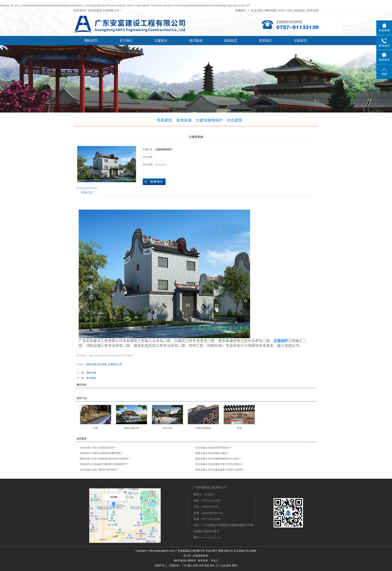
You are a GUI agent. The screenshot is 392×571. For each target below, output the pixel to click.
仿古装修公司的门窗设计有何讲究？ (99, 470)
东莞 (195, 565)
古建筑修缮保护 (209, 120)
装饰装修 (184, 120)
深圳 (201, 565)
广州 (184, 565)
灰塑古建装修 (203, 428)
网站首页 (91, 41)
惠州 (235, 565)
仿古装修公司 (241, 551)
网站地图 (271, 10)
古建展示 (161, 41)
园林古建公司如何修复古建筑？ (213, 453)
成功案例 (196, 41)
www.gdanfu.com (211, 537)
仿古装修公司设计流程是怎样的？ (98, 448)
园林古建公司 (226, 551)
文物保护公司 (115, 364)
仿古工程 (167, 428)
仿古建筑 (235, 120)
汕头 (223, 565)
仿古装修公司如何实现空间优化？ (214, 448)
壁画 (239, 428)
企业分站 (257, 10)
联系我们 (266, 41)
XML (290, 10)
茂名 (212, 565)
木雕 (96, 428)
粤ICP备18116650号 (185, 561)
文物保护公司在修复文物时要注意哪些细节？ (104, 464)
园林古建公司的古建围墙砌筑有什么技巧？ (219, 459)
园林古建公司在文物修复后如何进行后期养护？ (105, 459)
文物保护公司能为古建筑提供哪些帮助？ (102, 453)
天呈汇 (215, 561)
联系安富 (313, 10)
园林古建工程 (131, 428)
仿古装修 (102, 364)
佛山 (190, 565)
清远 (207, 565)
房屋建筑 (164, 120)
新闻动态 (231, 41)
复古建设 (91, 378)
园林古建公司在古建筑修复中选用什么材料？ (220, 470)
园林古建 (91, 364)
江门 (218, 565)
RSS (281, 10)
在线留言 (299, 10)
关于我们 (126, 41)
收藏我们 (241, 10)
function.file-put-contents (112, 6)
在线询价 (154, 182)
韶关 (229, 565)
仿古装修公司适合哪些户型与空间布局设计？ (220, 464)
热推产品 (160, 565)
